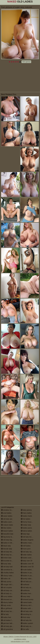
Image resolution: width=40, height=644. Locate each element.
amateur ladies (8, 510)
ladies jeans (26, 528)
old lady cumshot (9, 593)
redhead (25, 585)
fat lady (5, 614)
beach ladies (7, 531)
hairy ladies (26, 513)
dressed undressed (9, 599)
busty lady (6, 564)
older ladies (26, 555)
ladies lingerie (27, 540)
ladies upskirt (27, 623)
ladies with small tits (29, 608)
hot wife (25, 629)
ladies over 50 (27, 567)
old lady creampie (9, 591)
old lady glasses (8, 626)
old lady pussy (27, 582)
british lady (6, 558)
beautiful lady (7, 534)
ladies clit (6, 579)
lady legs (25, 534)
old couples (6, 588)
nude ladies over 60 (29, 570)
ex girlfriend (7, 608)
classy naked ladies (10, 576)
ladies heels (26, 516)
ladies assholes (8, 522)
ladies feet (6, 617)
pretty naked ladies (29, 579)
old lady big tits (8, 540)
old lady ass (7, 519)
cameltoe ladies (8, 570)
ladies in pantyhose (29, 576)
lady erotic (6, 605)
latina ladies (26, 531)
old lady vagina (28, 626)
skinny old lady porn (29, 605)
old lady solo (27, 611)
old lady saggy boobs (30, 588)
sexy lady (25, 596)
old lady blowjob (8, 552)
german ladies (8, 623)
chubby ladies (7, 573)
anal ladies (6, 513)
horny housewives (29, 522)
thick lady (25, 617)
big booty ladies (8, 537)
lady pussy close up (10, 582)
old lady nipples (28, 552)
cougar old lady (8, 585)
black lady (6, 546)
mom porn (26, 549)
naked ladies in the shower (30, 602)
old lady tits (26, 620)
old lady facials (8, 611)
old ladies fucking (9, 620)
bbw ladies (6, 528)
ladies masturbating (29, 543)
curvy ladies (7, 596)
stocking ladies (27, 614)
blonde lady (7, 549)
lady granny (26, 510)
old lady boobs (8, 555)
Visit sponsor (26, 62)
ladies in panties (28, 573)
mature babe (7, 525)
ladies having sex (28, 593)
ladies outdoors (28, 558)
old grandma (7, 629)
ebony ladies (7, 602)
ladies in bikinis (8, 543)
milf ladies (26, 546)
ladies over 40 (27, 564)
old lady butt (7, 567)
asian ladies (7, 516)
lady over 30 (27, 561)
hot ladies (26, 519)
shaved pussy (27, 599)
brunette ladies (8, 561)
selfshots (25, 591)
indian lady (26, 525)
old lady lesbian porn (30, 537)
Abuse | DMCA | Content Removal (15, 637)
